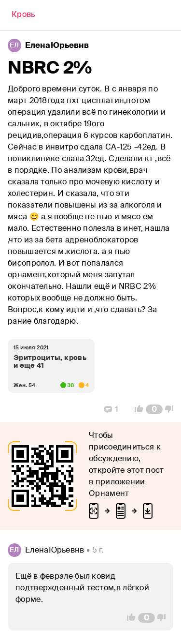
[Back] (23, 15)
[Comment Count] (154, 409)
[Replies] (111, 409)
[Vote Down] (172, 409)
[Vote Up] (136, 409)
